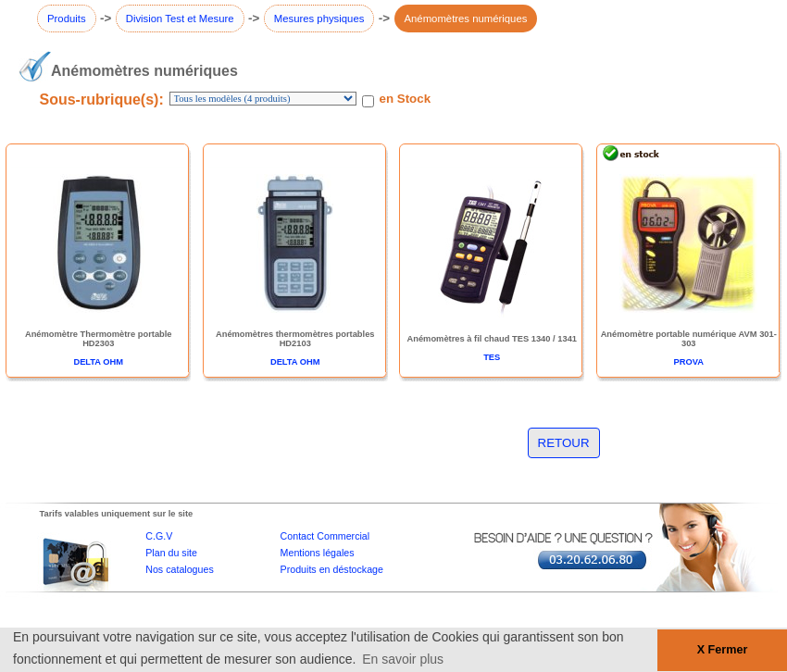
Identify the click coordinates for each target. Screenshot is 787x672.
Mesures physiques (319, 19)
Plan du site (171, 553)
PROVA (689, 362)
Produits (67, 19)
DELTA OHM (98, 362)
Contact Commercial (325, 536)
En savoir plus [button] (403, 659)
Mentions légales (318, 553)
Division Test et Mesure (180, 19)
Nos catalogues (179, 569)
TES (492, 357)
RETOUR (564, 443)
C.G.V (159, 536)
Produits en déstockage (332, 569)
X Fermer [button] (723, 650)
